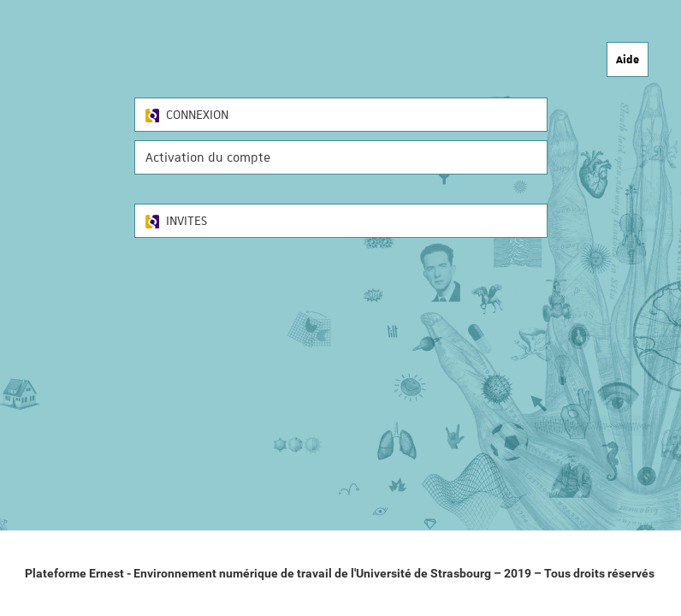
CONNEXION (187, 115)
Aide (628, 59)
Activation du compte (208, 157)
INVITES (176, 221)
